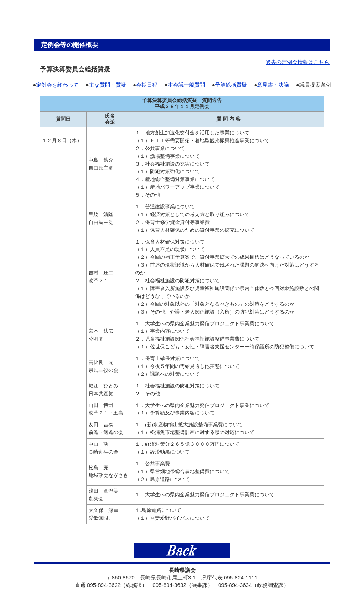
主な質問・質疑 (108, 85)
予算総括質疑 (231, 85)
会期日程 (147, 85)
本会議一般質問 (186, 85)
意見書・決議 (273, 85)
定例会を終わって (57, 85)
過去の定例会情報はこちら (298, 62)
